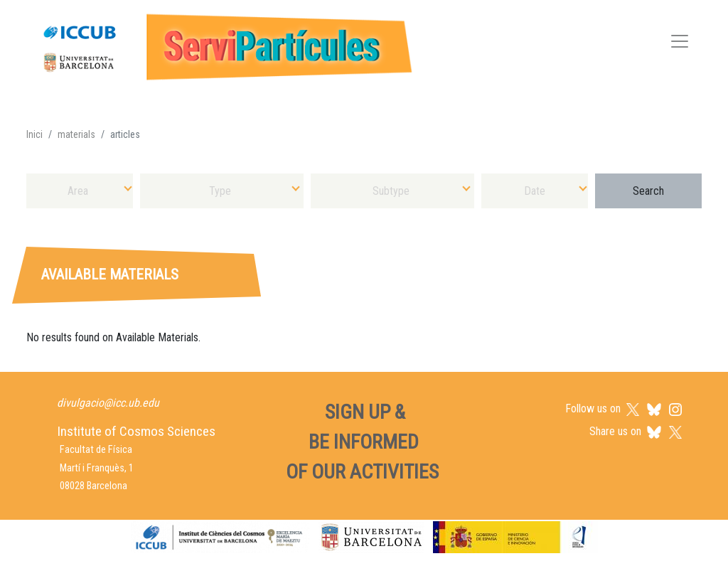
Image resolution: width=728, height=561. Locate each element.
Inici (34, 134)
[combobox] (80, 191)
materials (76, 134)
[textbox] (80, 191)
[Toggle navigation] (680, 44)
